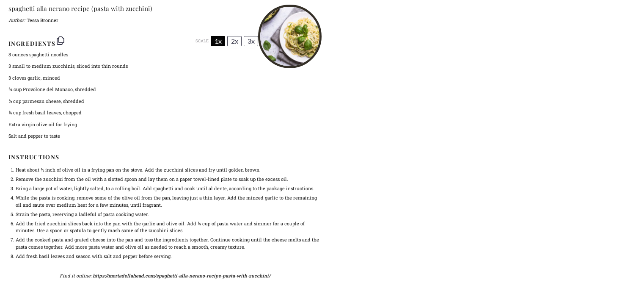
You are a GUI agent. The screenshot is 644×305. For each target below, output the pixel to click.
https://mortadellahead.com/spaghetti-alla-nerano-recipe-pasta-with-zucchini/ (182, 276)
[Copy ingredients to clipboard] (61, 41)
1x (218, 41)
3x (251, 41)
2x (235, 41)
